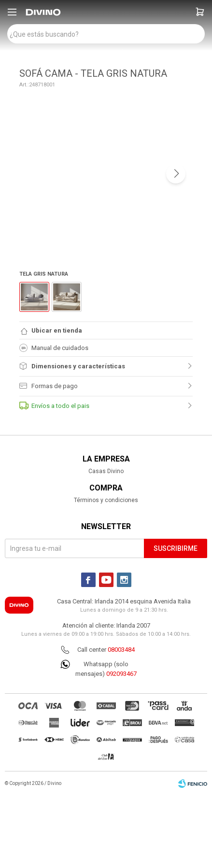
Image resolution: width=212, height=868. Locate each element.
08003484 (121, 650)
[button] (200, 12)
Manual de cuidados (54, 348)
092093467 (121, 674)
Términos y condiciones (106, 500)
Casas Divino (106, 471)
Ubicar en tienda (57, 330)
